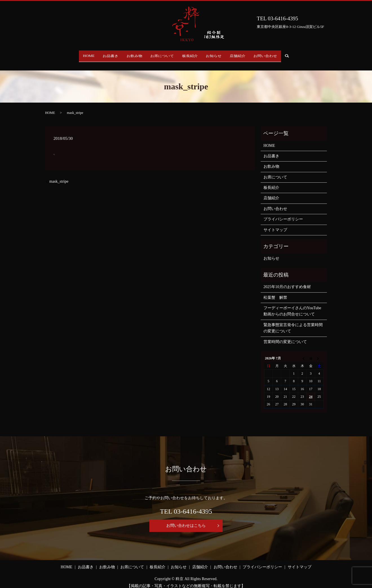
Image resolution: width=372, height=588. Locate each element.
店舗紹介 (247, 55)
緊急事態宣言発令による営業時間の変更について (293, 323)
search (305, 55)
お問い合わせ (279, 55)
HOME (75, 55)
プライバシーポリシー (283, 214)
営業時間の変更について (285, 336)
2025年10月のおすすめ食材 (287, 281)
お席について (160, 55)
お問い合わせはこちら (186, 520)
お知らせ (220, 55)
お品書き (101, 55)
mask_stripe (59, 176)
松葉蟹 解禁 (275, 292)
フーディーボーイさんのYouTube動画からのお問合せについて (292, 306)
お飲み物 (129, 55)
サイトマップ (275, 224)
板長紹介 (192, 55)
